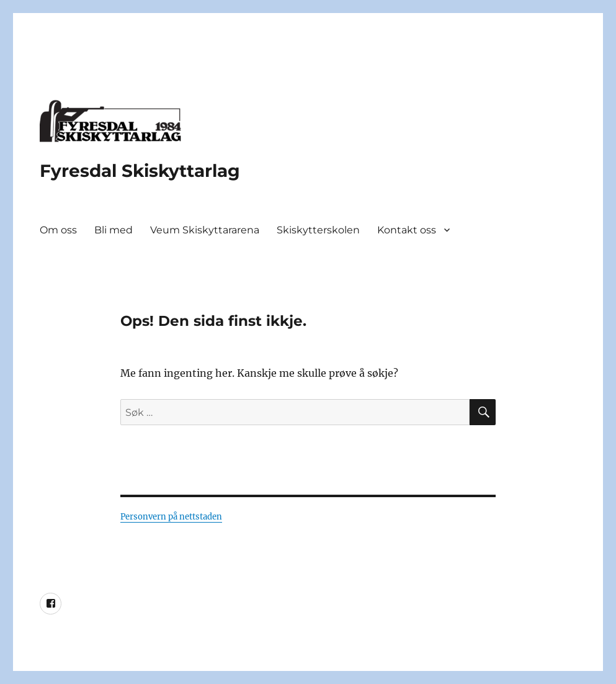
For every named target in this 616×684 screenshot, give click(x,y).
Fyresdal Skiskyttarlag (140, 171)
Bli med (114, 230)
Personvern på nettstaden (171, 517)
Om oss (58, 230)
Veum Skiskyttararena (205, 230)
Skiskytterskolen (318, 230)
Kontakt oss (407, 230)
